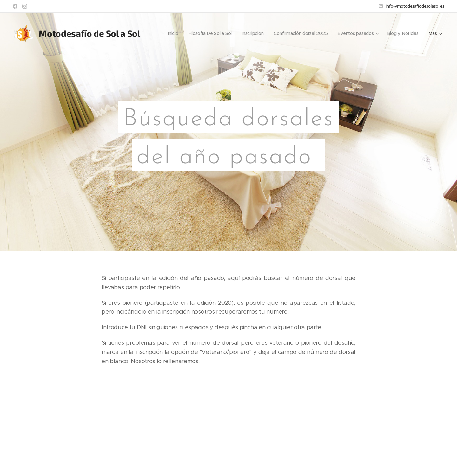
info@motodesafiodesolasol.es (415, 6)
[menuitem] (169, 33)
